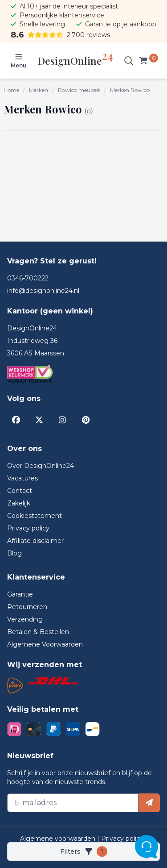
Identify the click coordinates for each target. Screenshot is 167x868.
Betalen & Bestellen (38, 632)
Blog (14, 553)
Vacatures (22, 478)
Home (11, 90)
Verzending (25, 619)
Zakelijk (19, 503)
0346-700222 (28, 278)
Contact (20, 491)
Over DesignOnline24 (41, 466)
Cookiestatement (35, 516)
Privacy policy (28, 528)
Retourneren (27, 607)
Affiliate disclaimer (35, 541)
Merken (39, 90)
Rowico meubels (79, 90)
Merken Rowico (130, 90)
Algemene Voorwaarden (45, 644)
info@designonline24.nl (43, 291)
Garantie (20, 594)
